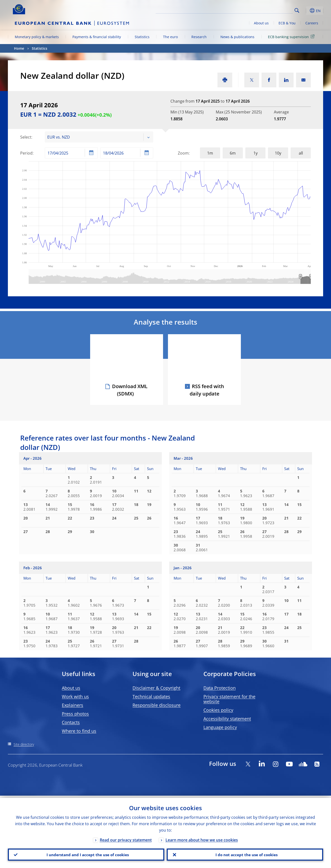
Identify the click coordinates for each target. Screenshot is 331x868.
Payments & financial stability (97, 37)
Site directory (24, 744)
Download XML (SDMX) (130, 390)
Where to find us (79, 731)
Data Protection (220, 688)
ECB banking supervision (292, 37)
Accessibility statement (227, 719)
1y (256, 153)
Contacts (71, 722)
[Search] (268, 10)
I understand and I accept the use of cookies (86, 853)
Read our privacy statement (126, 838)
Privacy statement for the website (229, 699)
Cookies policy (218, 710)
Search (297, 10)
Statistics (142, 37)
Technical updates (151, 696)
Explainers (73, 705)
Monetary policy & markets (37, 37)
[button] (306, 11)
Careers (312, 23)
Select (26, 137)
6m (233, 153)
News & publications (237, 37)
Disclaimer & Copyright (156, 688)
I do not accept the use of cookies (245, 853)
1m (210, 153)
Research (199, 37)
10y (278, 153)
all (301, 153)
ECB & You (287, 23)
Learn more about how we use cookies (202, 838)
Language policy (220, 727)
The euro (170, 37)
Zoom (183, 153)
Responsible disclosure (157, 705)
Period (26, 153)
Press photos (75, 714)
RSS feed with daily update (207, 390)
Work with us (75, 696)
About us (261, 23)
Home (19, 48)
